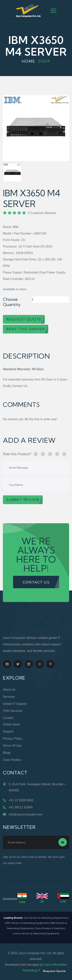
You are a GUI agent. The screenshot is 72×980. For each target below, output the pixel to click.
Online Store (11, 724)
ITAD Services (13, 711)
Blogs (7, 753)
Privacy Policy (12, 739)
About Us (9, 690)
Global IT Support (15, 704)
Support (8, 731)
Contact (8, 718)
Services (9, 697)
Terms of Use (12, 746)
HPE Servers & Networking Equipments (27, 923)
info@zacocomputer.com (26, 814)
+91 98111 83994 (21, 807)
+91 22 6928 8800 (21, 800)
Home (29, 61)
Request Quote (54, 971)
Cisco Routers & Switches (50, 928)
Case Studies (12, 760)
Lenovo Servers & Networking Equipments (36, 933)
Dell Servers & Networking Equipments (46, 918)
